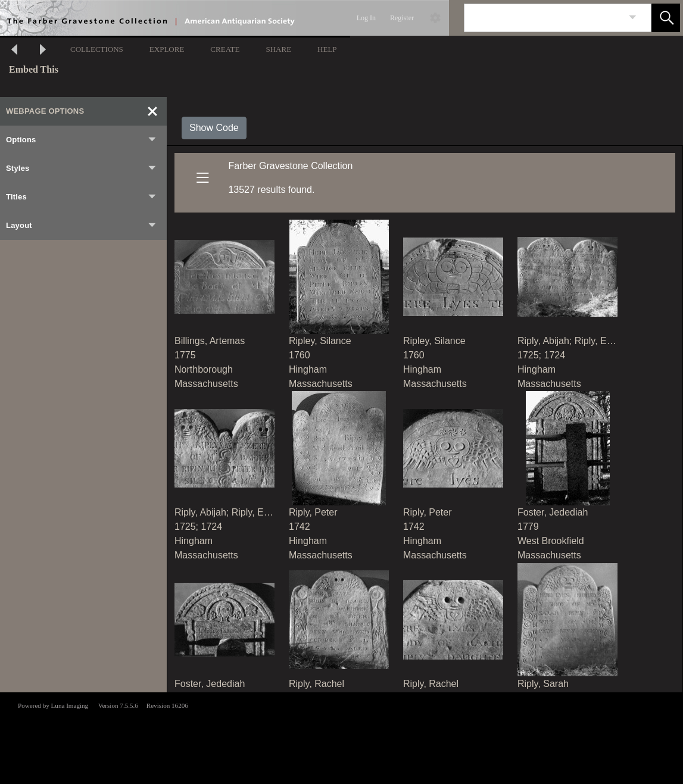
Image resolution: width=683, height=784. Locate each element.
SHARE (278, 49)
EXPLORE (167, 49)
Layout (82, 226)
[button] (666, 18)
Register (402, 18)
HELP (327, 49)
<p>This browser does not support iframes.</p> (341, 737)
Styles (82, 168)
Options (82, 140)
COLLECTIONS (97, 49)
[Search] (544, 18)
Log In (366, 18)
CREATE (225, 49)
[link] (633, 18)
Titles (82, 197)
